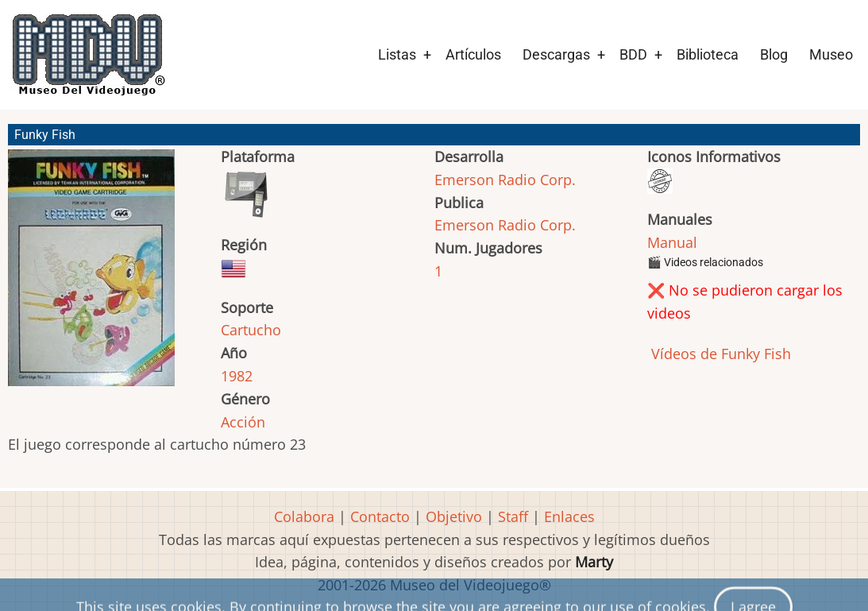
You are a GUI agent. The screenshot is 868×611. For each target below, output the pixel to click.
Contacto (380, 516)
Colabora (304, 516)
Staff (513, 516)
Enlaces (569, 516)
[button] (91, 275)
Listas (397, 54)
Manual (672, 242)
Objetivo (454, 516)
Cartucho (251, 330)
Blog (774, 54)
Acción (243, 422)
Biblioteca (708, 54)
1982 (237, 376)
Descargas (556, 54)
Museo (831, 54)
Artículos (473, 54)
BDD (633, 54)
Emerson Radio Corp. (505, 180)
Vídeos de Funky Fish (719, 354)
